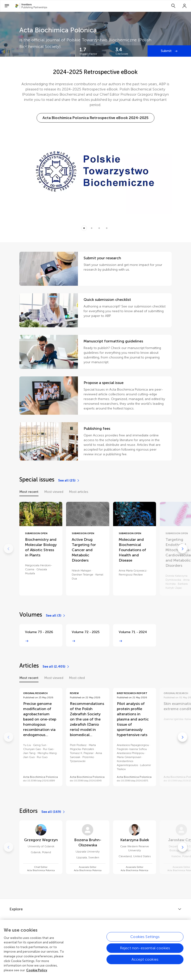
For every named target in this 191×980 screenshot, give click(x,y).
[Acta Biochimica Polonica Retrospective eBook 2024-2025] (95, 118)
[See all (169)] (53, 812)
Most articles (79, 492)
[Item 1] (92, 228)
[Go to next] (183, 549)
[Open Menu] (7, 6)
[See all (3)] (56, 616)
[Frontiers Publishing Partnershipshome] (31, 6)
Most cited (77, 678)
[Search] (173, 6)
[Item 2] (99, 228)
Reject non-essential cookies (145, 952)
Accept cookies (145, 964)
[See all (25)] (69, 481)
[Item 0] (84, 228)
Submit (167, 51)
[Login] (185, 6)
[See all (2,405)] (56, 667)
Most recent (29, 492)
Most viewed (54, 492)
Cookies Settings (145, 941)
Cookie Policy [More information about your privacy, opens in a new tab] (37, 975)
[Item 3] (107, 228)
